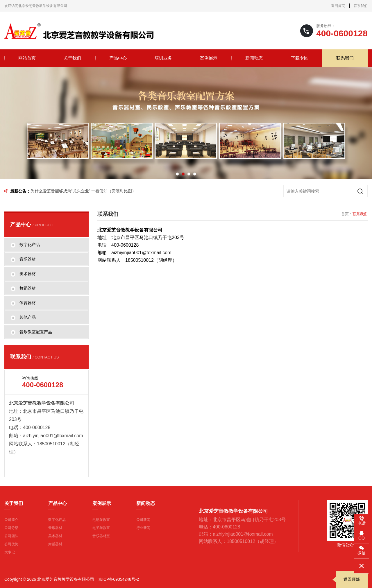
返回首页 (338, 6)
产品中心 (118, 58)
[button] (177, 174)
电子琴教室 (101, 528)
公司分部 (11, 528)
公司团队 (11, 536)
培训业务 (163, 58)
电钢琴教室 (101, 520)
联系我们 (361, 6)
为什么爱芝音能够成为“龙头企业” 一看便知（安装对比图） (83, 191)
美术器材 (55, 536)
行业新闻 (143, 528)
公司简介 (11, 520)
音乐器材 (55, 528)
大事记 (10, 552)
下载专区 (300, 58)
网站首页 (27, 58)
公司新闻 (143, 520)
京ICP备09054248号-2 (119, 579)
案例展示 (209, 58)
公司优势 (11, 544)
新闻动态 (254, 58)
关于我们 (72, 58)
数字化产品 (57, 520)
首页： (347, 214)
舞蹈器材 (55, 544)
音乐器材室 (101, 536)
